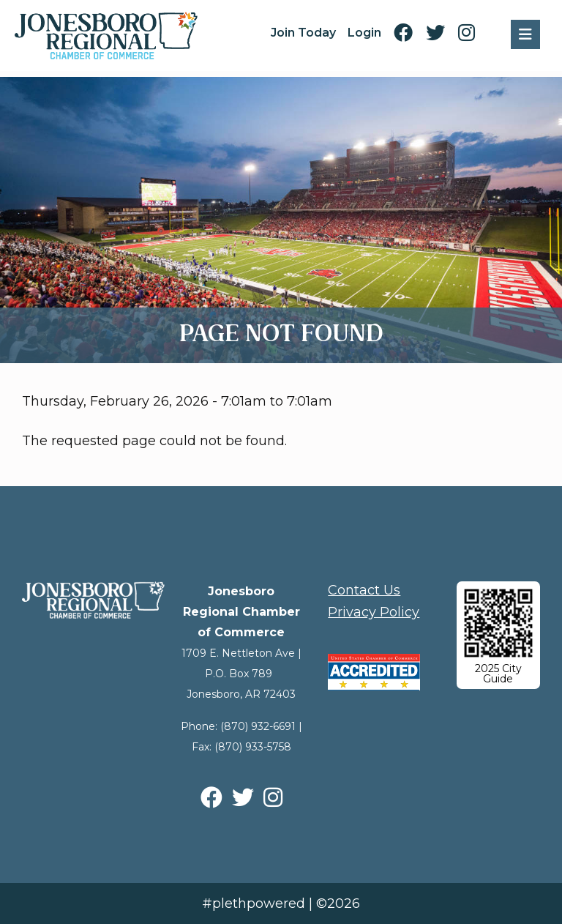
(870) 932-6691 (258, 726)
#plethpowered (254, 903)
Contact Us (364, 590)
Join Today (303, 33)
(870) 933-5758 (253, 747)
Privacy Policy (374, 612)
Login (364, 33)
